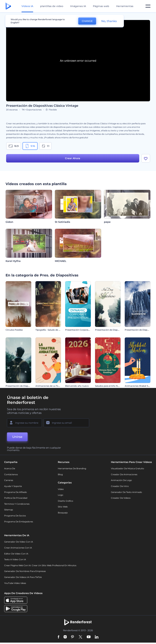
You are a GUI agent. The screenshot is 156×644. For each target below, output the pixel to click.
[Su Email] (66, 423)
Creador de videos (121, 498)
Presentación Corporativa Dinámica (84, 330)
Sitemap (9, 510)
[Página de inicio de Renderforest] (8, 6)
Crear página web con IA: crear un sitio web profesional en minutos (40, 565)
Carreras (9, 480)
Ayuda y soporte (13, 486)
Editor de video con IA (16, 554)
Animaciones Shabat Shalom (140, 386)
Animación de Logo (121, 480)
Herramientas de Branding (72, 468)
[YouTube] (89, 637)
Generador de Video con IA (19, 542)
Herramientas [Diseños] (125, 6)
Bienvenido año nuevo (77, 386)
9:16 (30, 146)
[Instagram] (65, 637)
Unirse (17, 437)
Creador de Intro (120, 486)
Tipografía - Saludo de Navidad (51, 330)
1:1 (45, 146)
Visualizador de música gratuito (128, 468)
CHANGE (87, 21)
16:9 (14, 146)
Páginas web (101, 6)
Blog (60, 474)
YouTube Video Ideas (15, 583)
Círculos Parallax (14, 330)
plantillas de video (52, 6)
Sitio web (63, 507)
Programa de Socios (15, 516)
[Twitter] (80, 637)
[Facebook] (59, 637)
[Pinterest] (73, 637)
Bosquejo (63, 513)
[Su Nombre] (24, 423)
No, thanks (109, 21)
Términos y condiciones (17, 504)
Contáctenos (11, 474)
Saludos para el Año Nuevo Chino (112, 386)
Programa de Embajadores (19, 522)
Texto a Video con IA (15, 559)
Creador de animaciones (124, 474)
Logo (61, 495)
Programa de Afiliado (16, 492)
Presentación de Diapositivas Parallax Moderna (30, 386)
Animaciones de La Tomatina (51, 386)
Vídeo (61, 489)
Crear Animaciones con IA (18, 548)
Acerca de (10, 468)
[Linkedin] (97, 637)
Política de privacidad (16, 498)
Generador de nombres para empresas (25, 571)
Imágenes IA (78, 6)
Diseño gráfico (66, 501)
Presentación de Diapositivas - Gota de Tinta (118, 330)
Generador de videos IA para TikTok (23, 577)
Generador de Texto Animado (126, 492)
